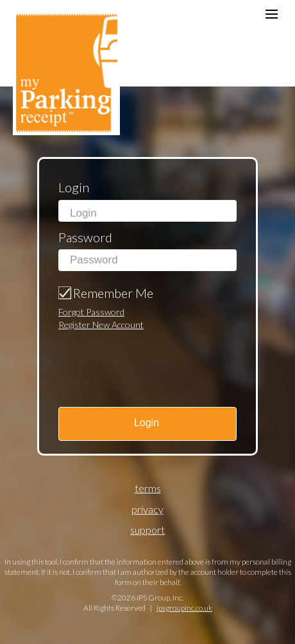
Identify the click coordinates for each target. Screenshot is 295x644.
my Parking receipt (66, 71)
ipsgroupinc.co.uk (184, 608)
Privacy (147, 509)
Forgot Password (91, 312)
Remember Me (113, 293)
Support (147, 530)
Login (74, 187)
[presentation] (131, 357)
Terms (148, 488)
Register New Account (101, 325)
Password (85, 237)
